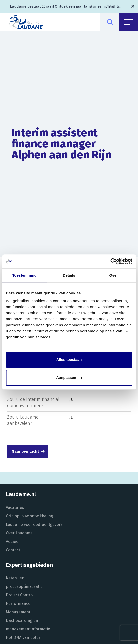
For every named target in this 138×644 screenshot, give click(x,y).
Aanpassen (69, 377)
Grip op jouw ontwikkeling (29, 516)
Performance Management (18, 608)
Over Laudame (19, 533)
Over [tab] (114, 275)
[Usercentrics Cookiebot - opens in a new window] (110, 261)
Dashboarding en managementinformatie (28, 625)
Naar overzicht (25, 452)
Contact (13, 550)
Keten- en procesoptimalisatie (24, 582)
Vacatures (15, 507)
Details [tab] (69, 275)
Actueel (13, 541)
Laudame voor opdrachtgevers (34, 524)
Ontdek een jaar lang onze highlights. (88, 6)
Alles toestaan (69, 359)
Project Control (20, 595)
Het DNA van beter (23, 638)
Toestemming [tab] (24, 275)
